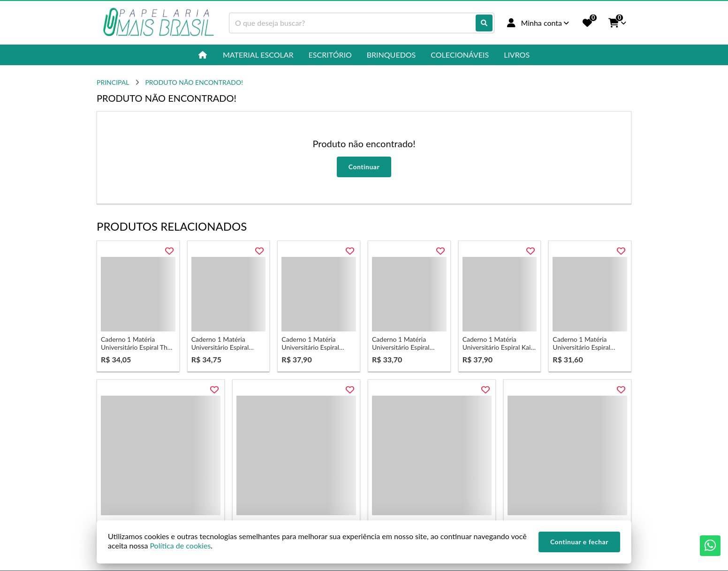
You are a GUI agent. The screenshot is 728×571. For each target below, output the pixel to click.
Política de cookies (180, 545)
